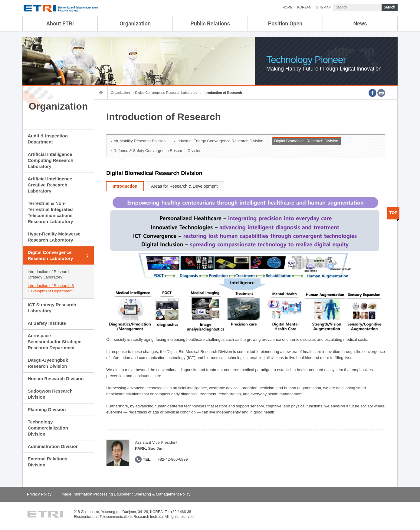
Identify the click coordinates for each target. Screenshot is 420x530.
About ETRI (60, 23)
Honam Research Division (56, 379)
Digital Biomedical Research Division (306, 141)
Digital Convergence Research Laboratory (50, 255)
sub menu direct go (0, 0)
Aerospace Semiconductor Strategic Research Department (54, 342)
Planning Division (47, 409)
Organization (135, 23)
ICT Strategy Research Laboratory (52, 308)
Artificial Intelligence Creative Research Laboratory (50, 185)
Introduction (125, 186)
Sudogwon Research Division (50, 394)
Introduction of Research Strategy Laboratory (49, 274)
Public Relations (210, 23)
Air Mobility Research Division (139, 141)
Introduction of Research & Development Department (51, 288)
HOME (287, 7)
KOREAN (304, 7)
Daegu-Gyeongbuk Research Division (48, 363)
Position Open (285, 23)
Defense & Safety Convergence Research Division (157, 151)
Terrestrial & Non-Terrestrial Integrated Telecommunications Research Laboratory (50, 212)
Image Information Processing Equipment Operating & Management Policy (125, 494)
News (360, 23)
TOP (394, 213)
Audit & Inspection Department (48, 139)
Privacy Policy (39, 494)
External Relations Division (47, 462)
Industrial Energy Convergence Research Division (220, 141)
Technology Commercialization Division (48, 428)
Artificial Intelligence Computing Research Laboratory (50, 160)
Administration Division (53, 446)
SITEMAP (323, 7)
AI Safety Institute (47, 323)
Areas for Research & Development (184, 186)
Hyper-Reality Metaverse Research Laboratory (54, 237)
